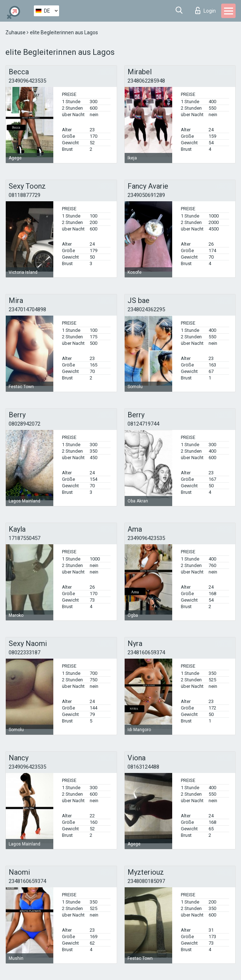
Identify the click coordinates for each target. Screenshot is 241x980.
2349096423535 (27, 81)
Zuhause (16, 32)
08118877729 (24, 195)
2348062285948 (146, 81)
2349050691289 (146, 195)
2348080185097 (146, 881)
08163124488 (143, 767)
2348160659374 (146, 652)
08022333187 (24, 652)
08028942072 (24, 424)
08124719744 (143, 424)
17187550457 (24, 538)
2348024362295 (146, 309)
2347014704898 (27, 309)
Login (206, 10)
